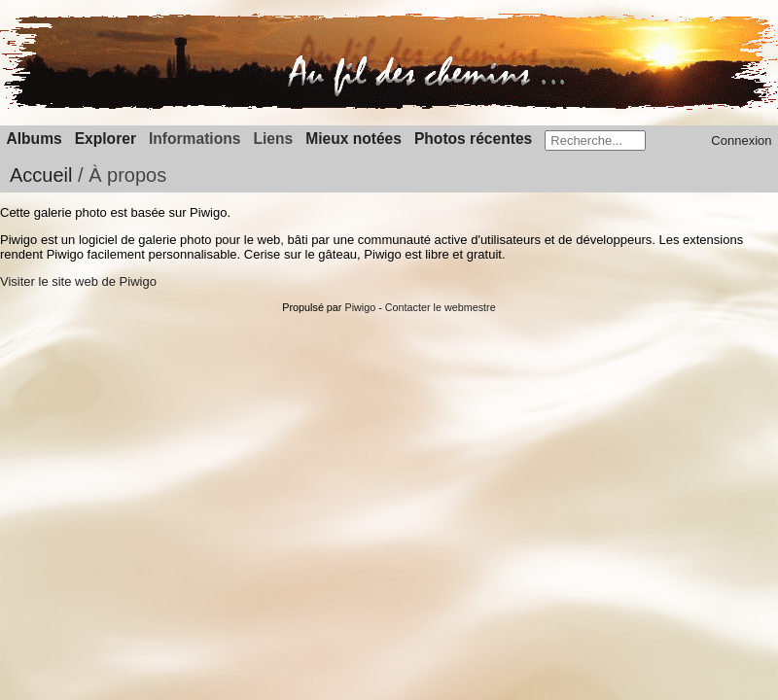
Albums (35, 139)
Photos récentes (473, 139)
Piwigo (360, 307)
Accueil (41, 175)
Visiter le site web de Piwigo (78, 281)
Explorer (106, 139)
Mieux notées (354, 139)
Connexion (741, 140)
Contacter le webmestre (441, 307)
